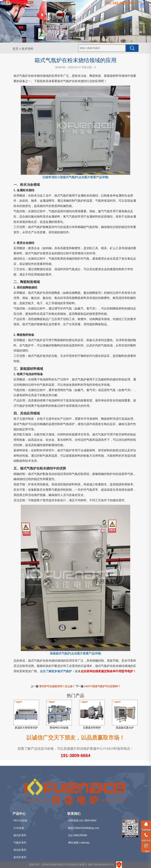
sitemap (85, 843)
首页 (16, 49)
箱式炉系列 (20, 835)
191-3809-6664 (76, 755)
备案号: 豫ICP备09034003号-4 (96, 865)
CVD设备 (19, 828)
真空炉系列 (20, 857)
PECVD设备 (20, 820)
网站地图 (73, 843)
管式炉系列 (20, 850)
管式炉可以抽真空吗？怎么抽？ (57, 686)
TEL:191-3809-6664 (121, 3)
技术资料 (28, 49)
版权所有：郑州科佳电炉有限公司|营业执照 (54, 865)
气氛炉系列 (20, 843)
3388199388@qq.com (87, 828)
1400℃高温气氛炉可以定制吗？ (102, 686)
